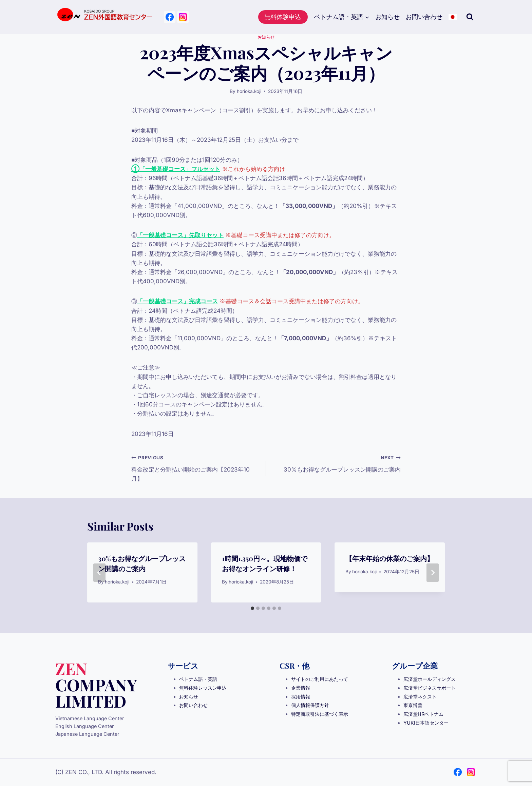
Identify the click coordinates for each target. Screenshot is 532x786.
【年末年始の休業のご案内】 (389, 558)
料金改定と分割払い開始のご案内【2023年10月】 (196, 467)
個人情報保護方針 (310, 705)
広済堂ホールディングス (430, 679)
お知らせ (387, 17)
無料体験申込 (283, 17)
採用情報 (301, 697)
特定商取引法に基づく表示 (320, 714)
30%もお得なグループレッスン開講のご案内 (336, 463)
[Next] (433, 573)
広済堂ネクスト (420, 697)
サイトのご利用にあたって (320, 679)
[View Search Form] (470, 17)
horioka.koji (249, 91)
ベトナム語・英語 (198, 679)
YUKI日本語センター (426, 723)
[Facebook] (170, 17)
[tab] (252, 608)
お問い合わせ (424, 17)
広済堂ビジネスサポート (430, 688)
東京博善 (413, 705)
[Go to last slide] (99, 573)
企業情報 (301, 688)
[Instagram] (183, 17)
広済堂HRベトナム (423, 714)
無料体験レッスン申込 (203, 688)
